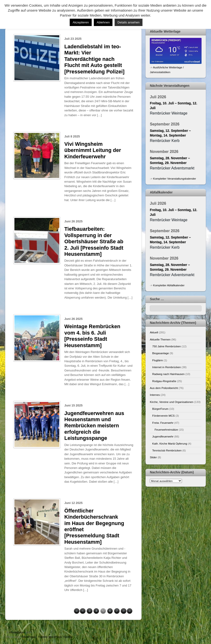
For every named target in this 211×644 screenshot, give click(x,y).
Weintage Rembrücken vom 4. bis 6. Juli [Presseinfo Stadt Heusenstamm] (92, 336)
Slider (153, 457)
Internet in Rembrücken (166, 367)
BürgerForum (160, 409)
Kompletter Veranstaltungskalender (174, 179)
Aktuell (154, 332)
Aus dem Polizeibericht (164, 388)
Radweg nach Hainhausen (168, 374)
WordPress (28, 637)
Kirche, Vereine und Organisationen (172, 402)
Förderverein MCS (163, 416)
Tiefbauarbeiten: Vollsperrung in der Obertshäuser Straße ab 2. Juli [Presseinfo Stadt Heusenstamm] (94, 241)
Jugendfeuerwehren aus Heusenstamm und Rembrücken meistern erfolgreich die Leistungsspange (94, 426)
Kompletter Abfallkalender (169, 285)
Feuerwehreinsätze (166, 430)
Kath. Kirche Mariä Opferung (170, 443)
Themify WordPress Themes (55, 637)
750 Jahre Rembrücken (166, 346)
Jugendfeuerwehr (163, 436)
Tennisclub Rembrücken (167, 450)
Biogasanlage (161, 353)
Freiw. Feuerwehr (163, 423)
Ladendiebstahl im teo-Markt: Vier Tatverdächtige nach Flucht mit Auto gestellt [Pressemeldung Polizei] (94, 59)
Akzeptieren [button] (81, 22)
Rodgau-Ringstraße (164, 381)
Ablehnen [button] (103, 22)
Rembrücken (17, 632)
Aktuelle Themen (160, 339)
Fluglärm (157, 360)
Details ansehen (128, 22)
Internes (155, 395)
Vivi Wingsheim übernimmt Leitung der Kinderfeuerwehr (93, 150)
